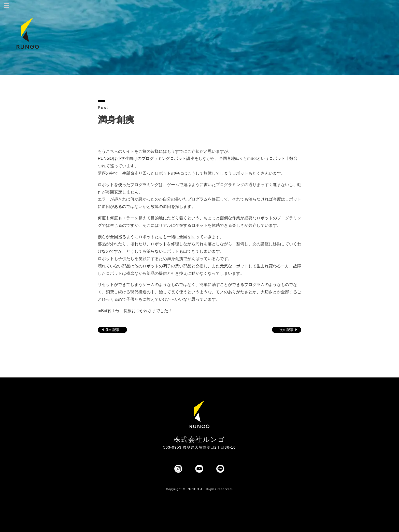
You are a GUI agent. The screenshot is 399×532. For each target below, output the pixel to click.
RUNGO (193, 489)
